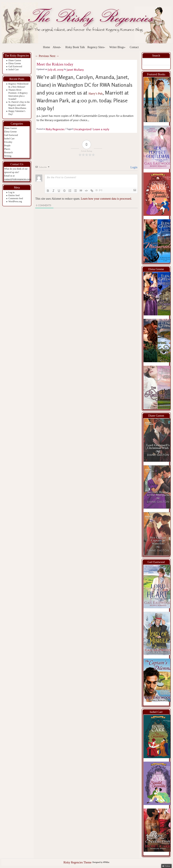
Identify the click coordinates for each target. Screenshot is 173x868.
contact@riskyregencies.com (18, 179)
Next (54, 56)
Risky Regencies (55, 129)
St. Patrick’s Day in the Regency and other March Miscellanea (19, 105)
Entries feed (14, 195)
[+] (101, 190)
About (57, 47)
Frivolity (8, 142)
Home (47, 47)
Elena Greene (15, 63)
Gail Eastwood (15, 66)
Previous (42, 56)
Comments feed (16, 198)
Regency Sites (96, 47)
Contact (134, 47)
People (7, 145)
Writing (8, 156)
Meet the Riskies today (55, 64)
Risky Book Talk (75, 47)
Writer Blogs (117, 47)
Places (7, 149)
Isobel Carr (14, 69)
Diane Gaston (15, 60)
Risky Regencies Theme (77, 862)
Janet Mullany (75, 69)
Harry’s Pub (95, 94)
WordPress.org (15, 201)
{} (97, 190)
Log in (11, 192)
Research (8, 152)
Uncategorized (82, 129)
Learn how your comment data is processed (106, 199)
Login (134, 167)
